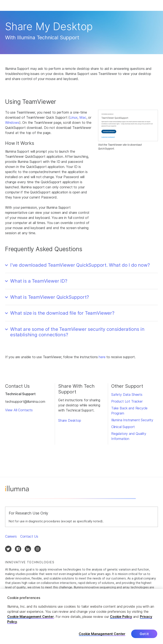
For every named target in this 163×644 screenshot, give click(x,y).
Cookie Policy (121, 620)
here (102, 357)
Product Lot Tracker (127, 401)
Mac (83, 117)
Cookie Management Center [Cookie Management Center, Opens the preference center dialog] (102, 638)
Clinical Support (123, 427)
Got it (144, 638)
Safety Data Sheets (127, 395)
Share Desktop (70, 420)
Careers (11, 536)
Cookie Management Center (31, 620)
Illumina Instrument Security (132, 420)
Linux (74, 117)
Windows (12, 123)
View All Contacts (19, 410)
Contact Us (29, 536)
